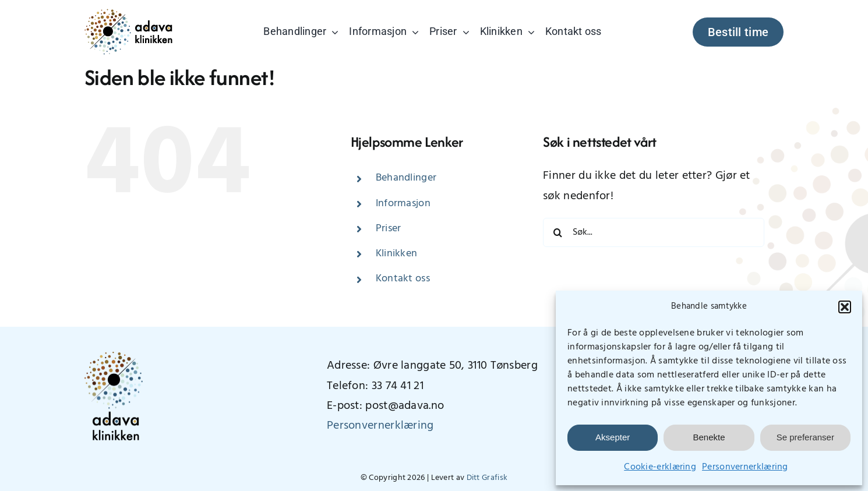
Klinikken (397, 254)
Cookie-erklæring (660, 467)
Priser (389, 229)
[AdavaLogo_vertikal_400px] (114, 358)
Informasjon (403, 204)
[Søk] (558, 232)
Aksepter (613, 437)
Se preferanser (805, 437)
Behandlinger (406, 178)
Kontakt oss (403, 279)
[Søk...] (654, 232)
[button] (845, 307)
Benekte (709, 437)
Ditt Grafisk (487, 478)
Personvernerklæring (745, 467)
